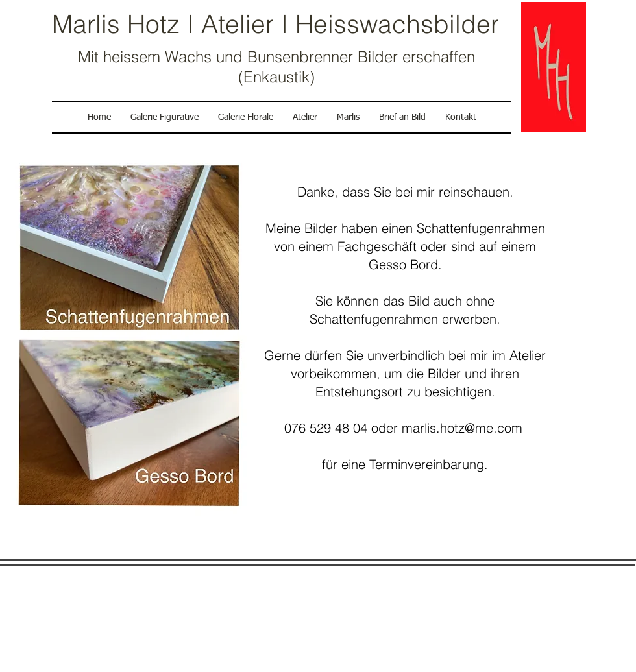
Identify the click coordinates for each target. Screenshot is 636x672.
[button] (305, 117)
